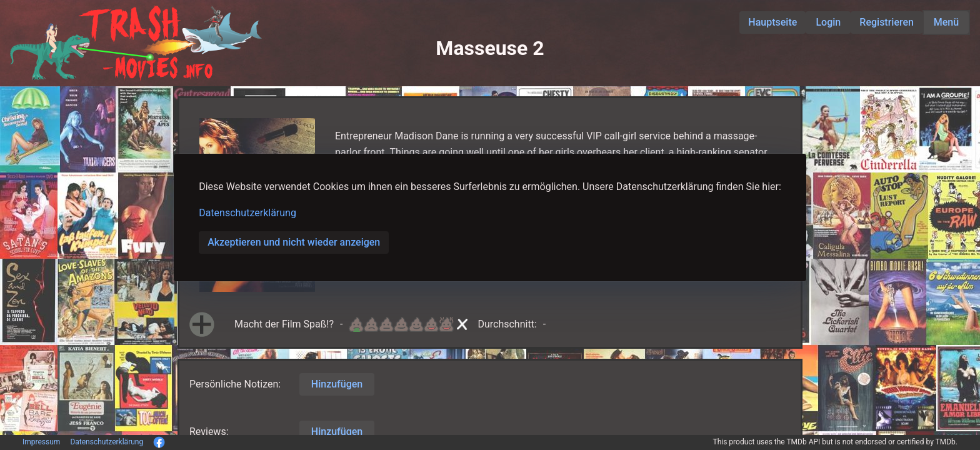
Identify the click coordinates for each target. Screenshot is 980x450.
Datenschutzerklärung (247, 213)
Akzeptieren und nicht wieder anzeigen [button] (294, 242)
